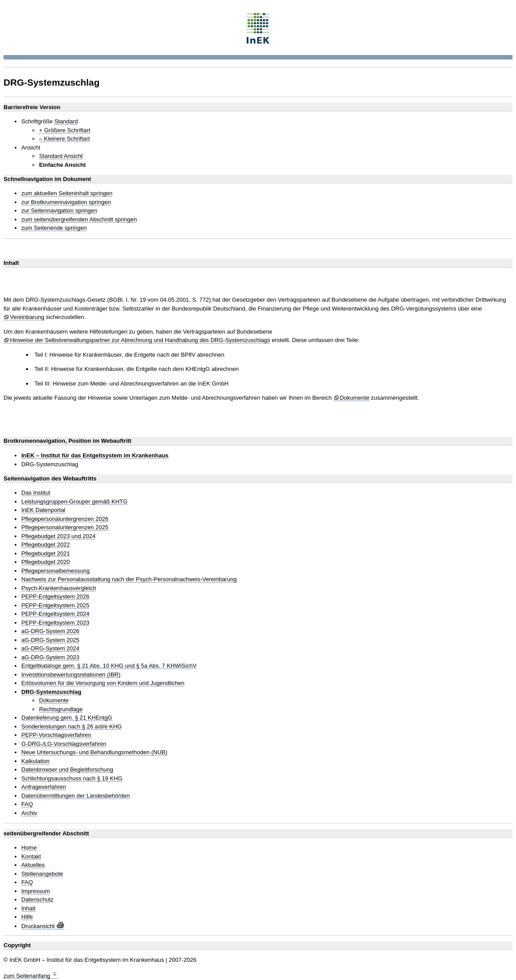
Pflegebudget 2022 (46, 545)
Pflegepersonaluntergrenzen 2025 (65, 527)
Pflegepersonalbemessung (56, 571)
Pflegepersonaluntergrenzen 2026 (65, 519)
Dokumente (354, 398)
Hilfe (27, 917)
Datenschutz (37, 900)
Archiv (29, 813)
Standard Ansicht (61, 156)
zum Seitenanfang (31, 975)
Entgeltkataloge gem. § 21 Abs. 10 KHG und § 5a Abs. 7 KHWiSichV (109, 666)
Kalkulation (36, 761)
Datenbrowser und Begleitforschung (67, 770)
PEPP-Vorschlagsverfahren (56, 735)
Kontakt (31, 857)
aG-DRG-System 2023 (50, 657)
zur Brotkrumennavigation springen (66, 202)
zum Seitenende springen (54, 228)
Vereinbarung (27, 317)
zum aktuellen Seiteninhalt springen (67, 193)
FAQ (27, 804)
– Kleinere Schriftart (64, 139)
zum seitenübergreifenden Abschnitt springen (79, 220)
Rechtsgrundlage (61, 709)
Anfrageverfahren (44, 787)
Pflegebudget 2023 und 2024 (58, 536)
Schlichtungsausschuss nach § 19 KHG (72, 779)
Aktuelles (33, 865)
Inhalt (28, 909)
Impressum (36, 891)
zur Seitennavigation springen (59, 211)
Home (29, 848)
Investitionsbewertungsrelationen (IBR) (71, 675)
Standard (66, 122)
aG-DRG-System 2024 (50, 649)
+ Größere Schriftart (65, 130)
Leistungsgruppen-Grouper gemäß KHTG (74, 502)
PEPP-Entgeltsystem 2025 (55, 606)
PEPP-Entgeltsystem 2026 (55, 597)
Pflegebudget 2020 (46, 562)
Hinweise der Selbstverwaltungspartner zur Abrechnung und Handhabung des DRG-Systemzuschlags (140, 340)
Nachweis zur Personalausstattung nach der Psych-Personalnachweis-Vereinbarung (129, 579)
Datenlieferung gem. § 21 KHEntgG (67, 718)
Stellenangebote (42, 874)
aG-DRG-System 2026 (50, 631)
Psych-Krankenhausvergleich (59, 588)
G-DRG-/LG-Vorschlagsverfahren (64, 744)
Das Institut (36, 493)
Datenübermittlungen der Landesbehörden (75, 796)
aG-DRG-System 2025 (50, 640)
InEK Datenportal (43, 510)
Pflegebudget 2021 (46, 554)
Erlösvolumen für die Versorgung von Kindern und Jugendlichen (103, 683)
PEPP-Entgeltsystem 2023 (55, 623)
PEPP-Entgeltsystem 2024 (55, 614)
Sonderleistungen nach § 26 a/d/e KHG (71, 727)
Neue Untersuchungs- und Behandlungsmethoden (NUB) (94, 752)
